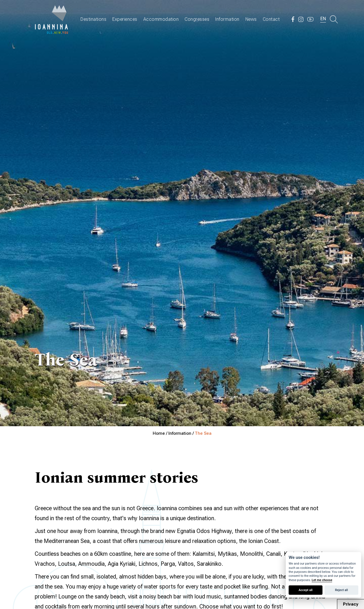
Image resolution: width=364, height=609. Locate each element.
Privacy (351, 604)
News (251, 19)
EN (323, 19)
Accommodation (161, 19)
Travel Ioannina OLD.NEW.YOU (52, 19)
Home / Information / (174, 433)
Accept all (306, 590)
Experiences (125, 19)
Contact (271, 19)
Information (227, 19)
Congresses (197, 19)
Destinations (93, 19)
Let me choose (322, 580)
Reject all (341, 590)
